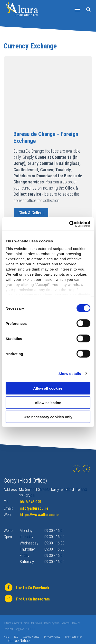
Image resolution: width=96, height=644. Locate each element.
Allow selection (48, 402)
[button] (89, 9)
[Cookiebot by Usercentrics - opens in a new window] (69, 224)
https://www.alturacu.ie (40, 515)
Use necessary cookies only (48, 417)
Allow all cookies (48, 388)
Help (6, 637)
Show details (70, 373)
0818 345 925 (32, 502)
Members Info (73, 637)
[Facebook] (26, 588)
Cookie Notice (31, 637)
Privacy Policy (52, 637)
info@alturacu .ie (35, 508)
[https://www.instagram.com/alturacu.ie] (27, 599)
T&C (16, 637)
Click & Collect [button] (31, 213)
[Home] (22, 9)
